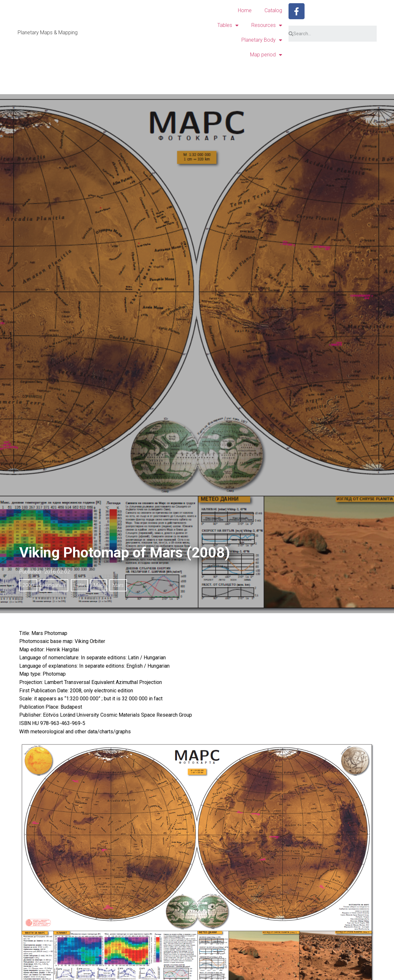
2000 (28, 585)
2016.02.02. (58, 572)
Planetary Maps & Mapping (48, 33)
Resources (267, 25)
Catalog (273, 10)
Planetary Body (262, 40)
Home (245, 10)
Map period (266, 55)
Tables (228, 25)
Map (99, 585)
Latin (79, 585)
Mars (118, 585)
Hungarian (54, 585)
